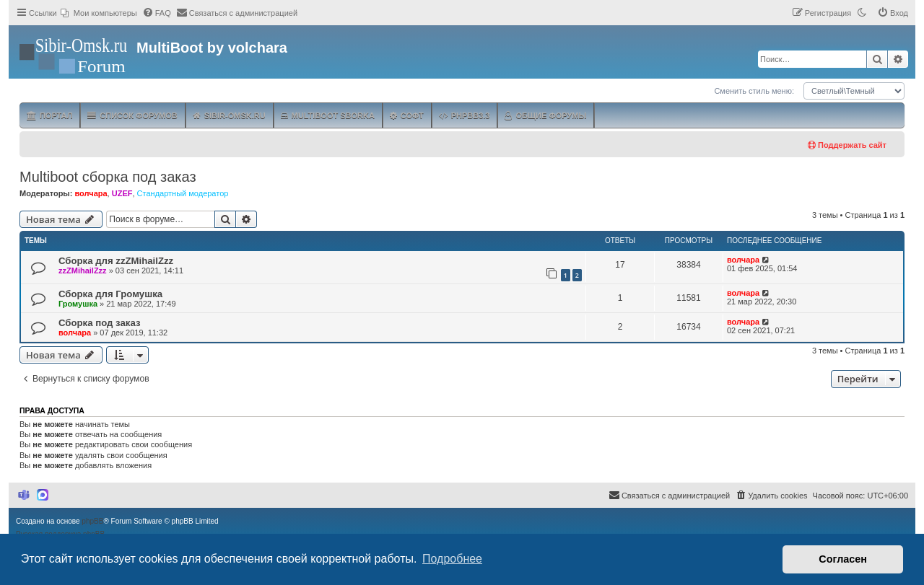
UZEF (122, 193)
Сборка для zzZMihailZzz (116, 261)
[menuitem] (99, 13)
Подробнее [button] (452, 559)
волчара (91, 193)
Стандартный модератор (183, 193)
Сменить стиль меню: (754, 91)
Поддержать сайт (847, 145)
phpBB (92, 521)
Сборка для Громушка (110, 294)
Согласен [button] (843, 559)
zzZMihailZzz (83, 270)
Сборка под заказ (99, 323)
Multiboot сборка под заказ (108, 177)
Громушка (78, 304)
